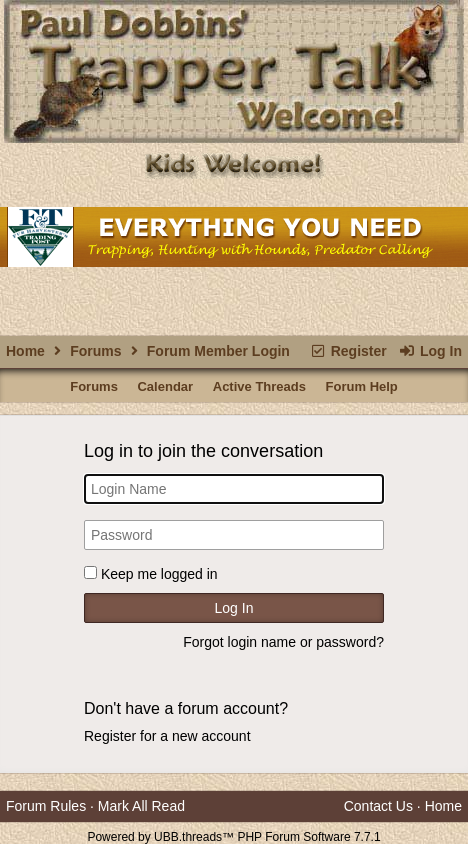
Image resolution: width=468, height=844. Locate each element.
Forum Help (362, 386)
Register (347, 351)
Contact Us (378, 806)
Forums (95, 351)
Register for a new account (167, 736)
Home (25, 351)
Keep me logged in (159, 574)
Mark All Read (141, 806)
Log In (430, 351)
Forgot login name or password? (283, 642)
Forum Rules (46, 806)
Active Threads (259, 386)
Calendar (165, 386)
